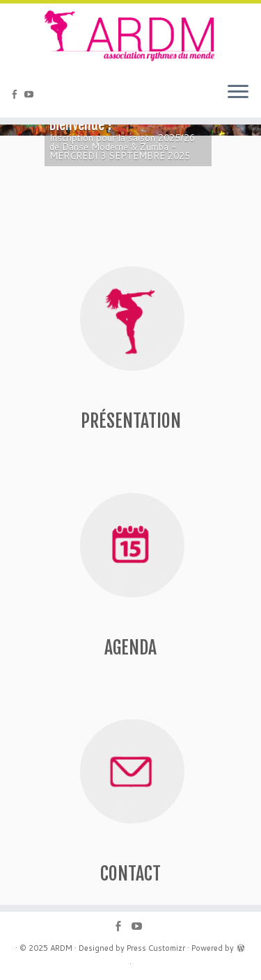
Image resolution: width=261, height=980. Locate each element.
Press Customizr (156, 948)
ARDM (61, 948)
